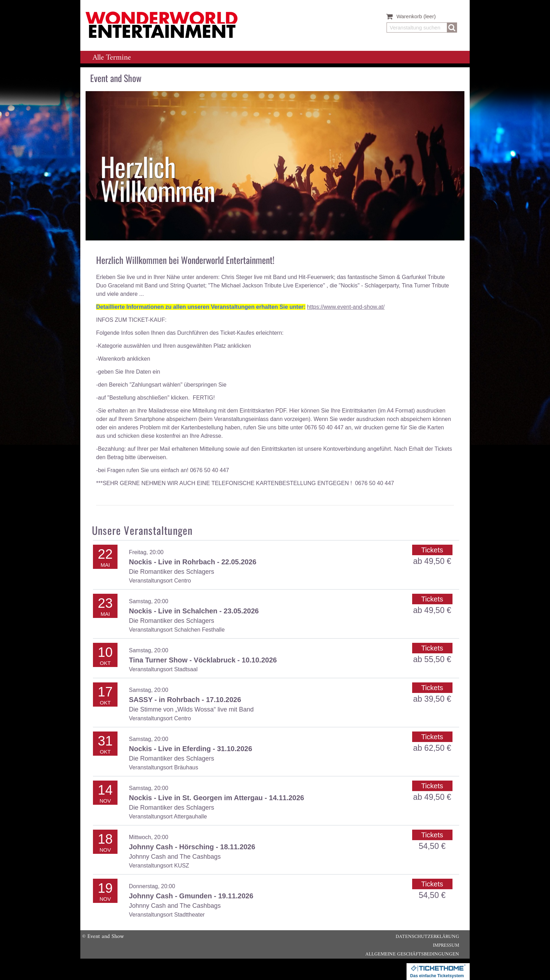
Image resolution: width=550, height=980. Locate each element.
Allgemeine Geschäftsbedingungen (412, 954)
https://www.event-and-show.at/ (346, 307)
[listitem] (275, 166)
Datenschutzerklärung (427, 937)
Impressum (446, 945)
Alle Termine (112, 58)
